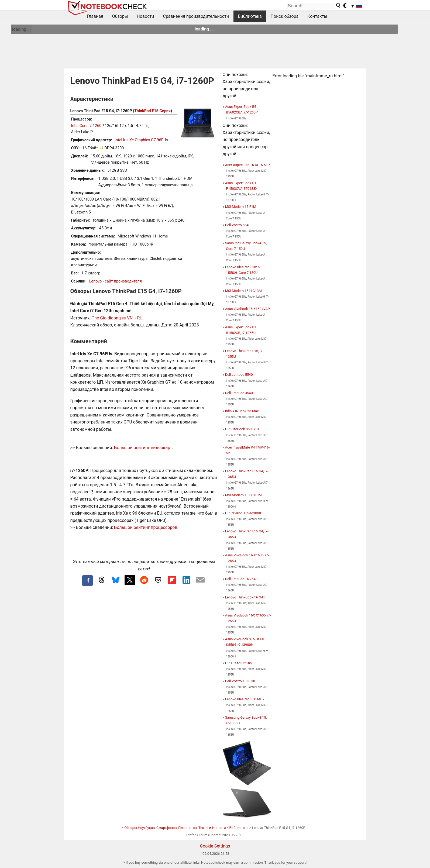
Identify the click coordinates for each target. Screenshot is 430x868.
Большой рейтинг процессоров (146, 527)
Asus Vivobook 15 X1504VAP (247, 309)
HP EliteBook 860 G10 (242, 429)
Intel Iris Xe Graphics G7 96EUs (141, 140)
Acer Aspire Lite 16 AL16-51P (247, 165)
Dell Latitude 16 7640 (241, 579)
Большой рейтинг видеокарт (143, 448)
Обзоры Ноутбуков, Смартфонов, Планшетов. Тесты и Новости (175, 828)
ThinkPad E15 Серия (152, 111)
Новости (145, 16)
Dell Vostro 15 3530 (240, 681)
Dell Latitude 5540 (239, 375)
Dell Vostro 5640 (238, 225)
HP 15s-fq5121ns (238, 663)
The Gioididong (106, 318)
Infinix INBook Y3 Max (242, 411)
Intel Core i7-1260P (88, 126)
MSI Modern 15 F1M (241, 207)
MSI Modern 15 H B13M (243, 495)
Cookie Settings (215, 846)
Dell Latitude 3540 (239, 393)
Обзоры (120, 16)
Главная (95, 16)
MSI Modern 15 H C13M (243, 291)
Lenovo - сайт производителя (116, 281)
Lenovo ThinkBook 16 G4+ (245, 597)
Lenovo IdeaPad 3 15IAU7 (245, 699)
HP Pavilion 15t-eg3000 (243, 513)
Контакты (317, 16)
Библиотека (250, 16)
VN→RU (135, 318)
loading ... (21, 29)
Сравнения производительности (196, 16)
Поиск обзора (285, 16)
